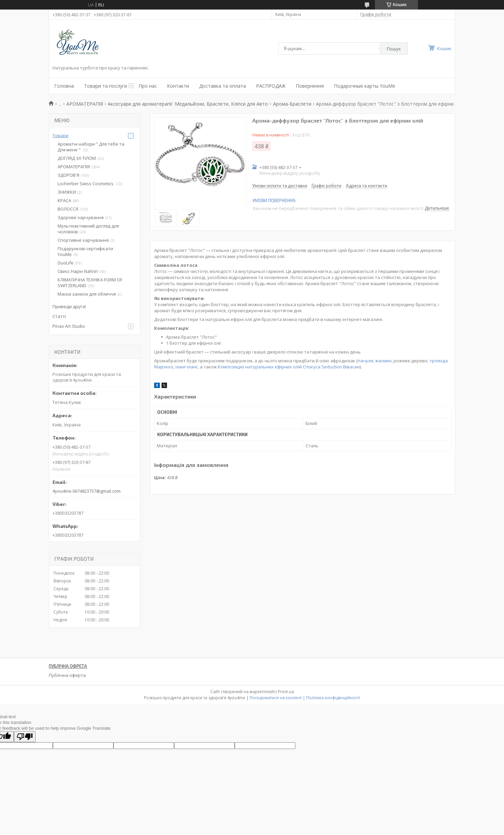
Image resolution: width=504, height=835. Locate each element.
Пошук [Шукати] (394, 49)
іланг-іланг (187, 367)
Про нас (148, 86)
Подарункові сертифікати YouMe (85, 251)
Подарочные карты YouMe (365, 86)
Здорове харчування (81, 217)
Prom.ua (286, 692)
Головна (64, 86)
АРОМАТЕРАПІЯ (85, 104)
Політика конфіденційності (333, 698)
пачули (365, 361)
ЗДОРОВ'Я (68, 175)
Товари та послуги (106, 86)
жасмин (383, 361)
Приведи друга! (69, 306)
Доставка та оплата (223, 86)
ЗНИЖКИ (67, 192)
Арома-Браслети (292, 104)
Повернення (310, 86)
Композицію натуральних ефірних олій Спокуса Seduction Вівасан (289, 367)
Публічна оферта (67, 675)
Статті (59, 316)
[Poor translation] (25, 737)
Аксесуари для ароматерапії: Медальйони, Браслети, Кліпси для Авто (188, 104)
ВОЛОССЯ (68, 209)
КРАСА (64, 200)
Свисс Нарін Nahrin (78, 271)
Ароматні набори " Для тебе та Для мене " (91, 147)
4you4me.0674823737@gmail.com (87, 491)
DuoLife (66, 263)
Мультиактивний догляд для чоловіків (88, 229)
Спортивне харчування (83, 240)
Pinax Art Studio (69, 326)
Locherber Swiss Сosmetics (86, 184)
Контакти (178, 86)
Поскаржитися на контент (276, 698)
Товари (60, 135)
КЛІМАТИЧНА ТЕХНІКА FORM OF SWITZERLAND (90, 283)
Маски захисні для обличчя (87, 294)
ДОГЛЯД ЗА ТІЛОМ (77, 158)
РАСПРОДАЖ (271, 86)
